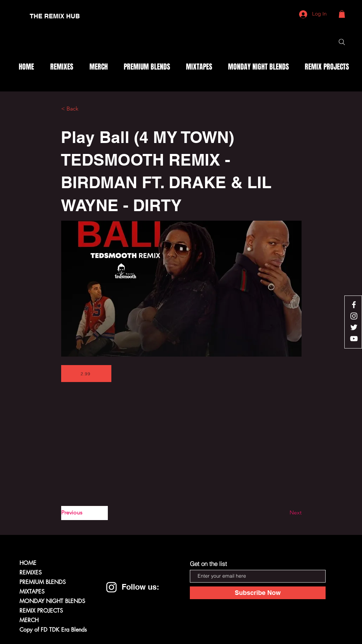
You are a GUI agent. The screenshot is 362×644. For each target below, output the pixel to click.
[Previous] (84, 513)
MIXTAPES (32, 592)
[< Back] (84, 109)
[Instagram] (112, 587)
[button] (342, 14)
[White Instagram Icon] (354, 316)
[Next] (284, 513)
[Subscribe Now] (258, 593)
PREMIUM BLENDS (43, 582)
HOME (28, 563)
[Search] (342, 42)
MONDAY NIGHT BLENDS (52, 601)
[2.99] (86, 374)
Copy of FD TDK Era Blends (53, 630)
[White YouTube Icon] (354, 339)
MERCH (29, 620)
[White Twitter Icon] (354, 327)
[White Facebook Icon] (354, 305)
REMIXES (31, 573)
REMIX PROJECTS (41, 611)
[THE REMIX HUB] (55, 16)
